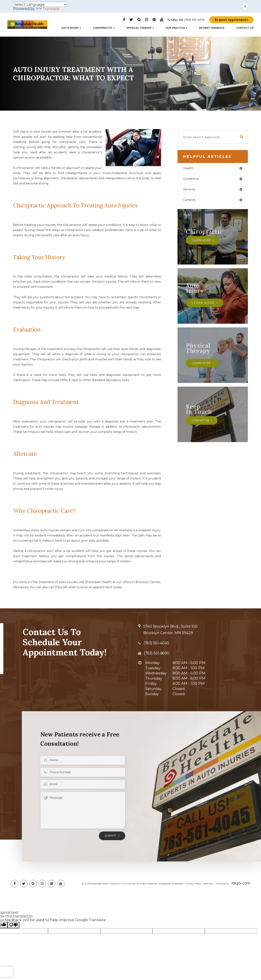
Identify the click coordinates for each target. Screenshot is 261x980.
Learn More (202, 242)
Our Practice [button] (176, 28)
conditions (192, 179)
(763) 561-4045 (195, 20)
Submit (111, 835)
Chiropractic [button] (104, 28)
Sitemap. (208, 883)
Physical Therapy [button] (140, 28)
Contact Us (245, 28)
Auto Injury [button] (71, 28)
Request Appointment (232, 20)
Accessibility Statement (171, 883)
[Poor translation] (13, 924)
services (190, 190)
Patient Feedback (212, 28)
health (189, 168)
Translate (48, 9)
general (190, 201)
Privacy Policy (194, 883)
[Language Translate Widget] (40, 4)
